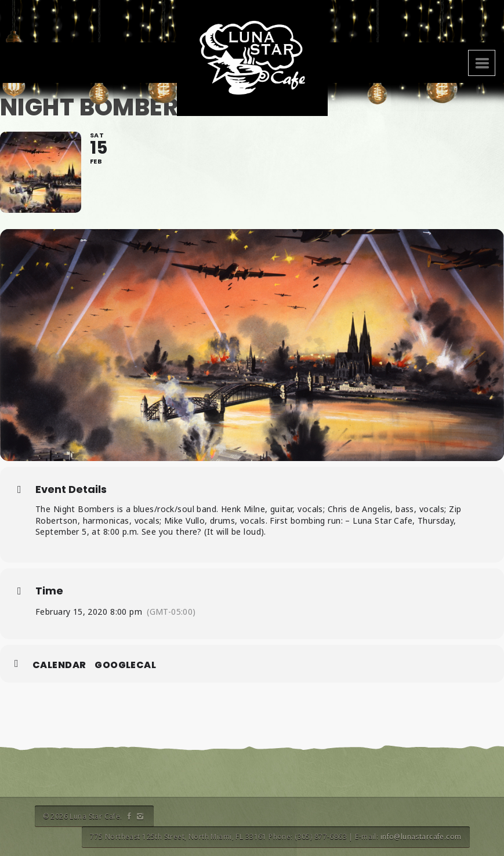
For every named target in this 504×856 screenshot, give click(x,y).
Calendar (59, 665)
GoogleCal (125, 665)
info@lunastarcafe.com (421, 837)
